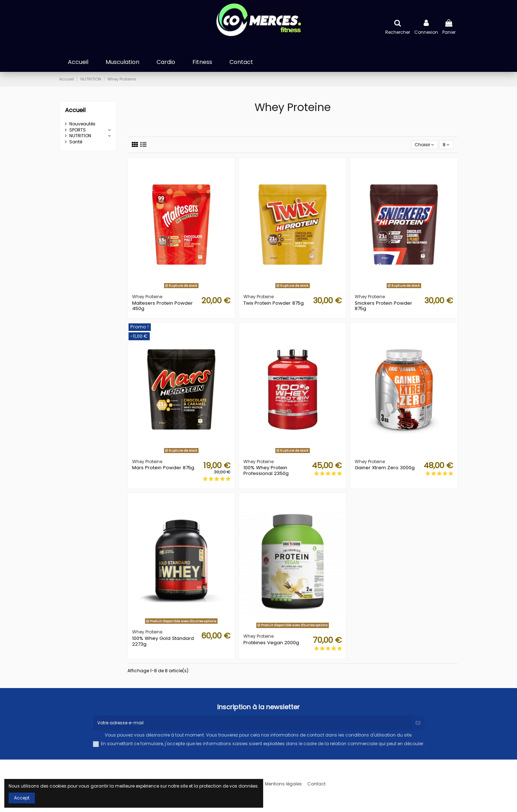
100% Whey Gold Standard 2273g (163, 641)
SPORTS (78, 130)
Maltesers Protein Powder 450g (162, 306)
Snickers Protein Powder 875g (383, 306)
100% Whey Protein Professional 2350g (266, 470)
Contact (316, 784)
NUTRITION (80, 136)
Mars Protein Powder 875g (163, 468)
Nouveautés (82, 124)
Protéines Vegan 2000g (271, 643)
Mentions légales (283, 784)
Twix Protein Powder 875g (274, 303)
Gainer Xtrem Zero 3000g (385, 468)
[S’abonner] (418, 723)
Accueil (75, 110)
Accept (22, 798)
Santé (76, 142)
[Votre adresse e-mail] (252, 723)
